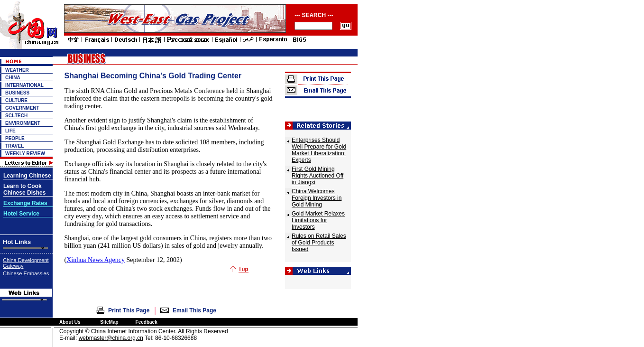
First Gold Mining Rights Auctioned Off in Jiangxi (317, 176)
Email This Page (194, 310)
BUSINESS (17, 93)
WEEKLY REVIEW (25, 154)
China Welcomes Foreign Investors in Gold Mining (317, 198)
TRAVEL (14, 146)
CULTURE (16, 100)
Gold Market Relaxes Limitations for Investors (318, 220)
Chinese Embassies (26, 273)
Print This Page (129, 310)
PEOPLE (15, 138)
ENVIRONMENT (23, 123)
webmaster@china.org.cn (111, 338)
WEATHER (17, 70)
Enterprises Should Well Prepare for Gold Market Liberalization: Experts (319, 150)
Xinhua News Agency (96, 260)
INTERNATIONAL (24, 85)
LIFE (10, 131)
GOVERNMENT (22, 108)
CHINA (13, 78)
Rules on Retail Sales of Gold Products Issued (319, 243)
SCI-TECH (16, 116)
